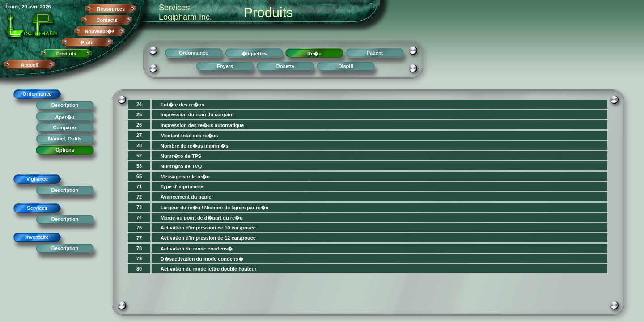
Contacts (107, 20)
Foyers (225, 66)
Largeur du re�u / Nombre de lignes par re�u (214, 208)
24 (139, 104)
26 (139, 125)
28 (139, 145)
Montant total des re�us (189, 136)
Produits (66, 54)
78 (139, 248)
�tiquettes (254, 54)
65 (139, 176)
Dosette (285, 66)
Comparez (65, 127)
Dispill (345, 66)
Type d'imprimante (182, 186)
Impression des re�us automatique (202, 125)
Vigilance (37, 179)
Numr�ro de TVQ (181, 166)
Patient (375, 53)
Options (65, 150)
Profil (87, 42)
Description (65, 105)
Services (37, 208)
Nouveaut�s (100, 31)
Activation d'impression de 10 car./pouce (208, 228)
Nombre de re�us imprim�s (195, 146)
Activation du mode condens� (197, 249)
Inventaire (37, 237)
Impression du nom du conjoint (197, 114)
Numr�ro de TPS (181, 156)
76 (139, 228)
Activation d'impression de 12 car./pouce (208, 238)
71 (139, 186)
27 (139, 135)
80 (139, 269)
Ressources (111, 9)
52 (139, 156)
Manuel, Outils (65, 139)
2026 (45, 7)
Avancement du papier (187, 197)
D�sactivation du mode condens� (202, 259)
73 (139, 207)
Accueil (29, 65)
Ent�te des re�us (182, 105)
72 (139, 197)
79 (139, 258)
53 (139, 166)
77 (139, 238)
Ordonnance (37, 94)
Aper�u (65, 117)
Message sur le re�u (185, 177)
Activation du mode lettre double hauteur (209, 269)
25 (139, 114)
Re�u (314, 54)
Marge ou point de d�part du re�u (202, 218)
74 (139, 217)
